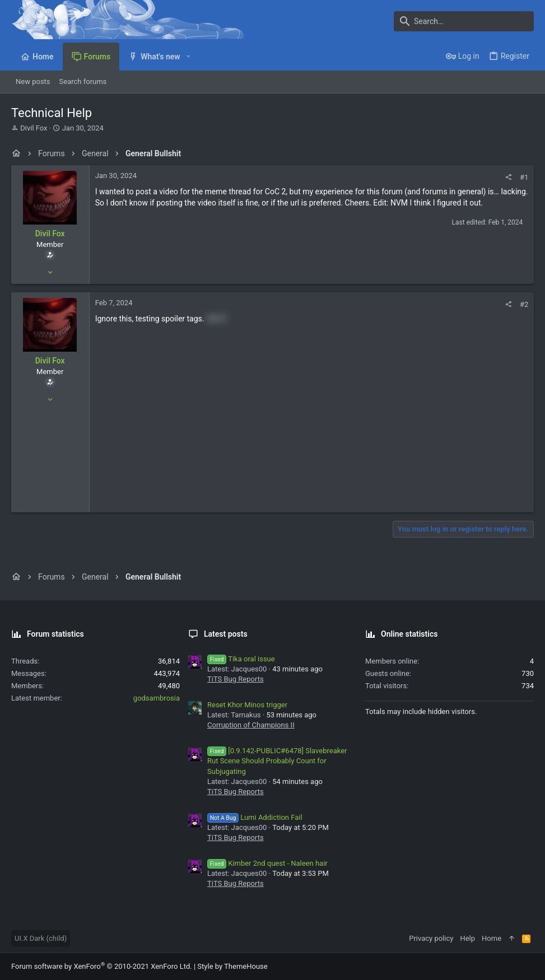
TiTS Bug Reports (236, 679)
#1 (524, 177)
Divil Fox (34, 128)
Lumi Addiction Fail (255, 817)
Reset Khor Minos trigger (247, 705)
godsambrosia (157, 698)
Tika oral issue (241, 659)
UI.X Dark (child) (41, 938)
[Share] (508, 177)
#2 (524, 304)
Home (492, 938)
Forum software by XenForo (102, 966)
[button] (188, 57)
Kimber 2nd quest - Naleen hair (267, 863)
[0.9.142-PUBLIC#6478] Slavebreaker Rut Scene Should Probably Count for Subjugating (277, 761)
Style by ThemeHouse (232, 966)
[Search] (464, 21)
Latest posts (226, 634)
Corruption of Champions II (251, 725)
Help (467, 938)
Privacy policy (431, 938)
